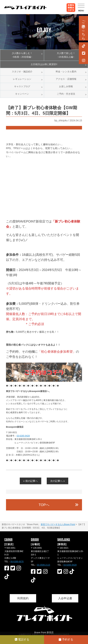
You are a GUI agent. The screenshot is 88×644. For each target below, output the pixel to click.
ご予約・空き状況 (66, 94)
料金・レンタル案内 (66, 72)
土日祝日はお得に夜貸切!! (44, 64)
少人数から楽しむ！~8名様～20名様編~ (22, 55)
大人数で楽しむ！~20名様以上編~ (66, 55)
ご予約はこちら (83, 28)
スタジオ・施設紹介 (22, 72)
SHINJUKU (64, 539)
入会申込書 (65, 598)
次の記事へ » (57, 481)
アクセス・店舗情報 (66, 79)
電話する (22, 639)
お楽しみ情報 (66, 86)
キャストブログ (22, 86)
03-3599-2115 (43, 565)
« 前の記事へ (31, 481)
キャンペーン (22, 94)
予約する (66, 639)
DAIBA (35, 539)
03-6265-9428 (23, 436)
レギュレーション (22, 79)
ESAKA (8, 539)
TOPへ (44, 505)
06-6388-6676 (17, 562)
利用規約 (23, 598)
